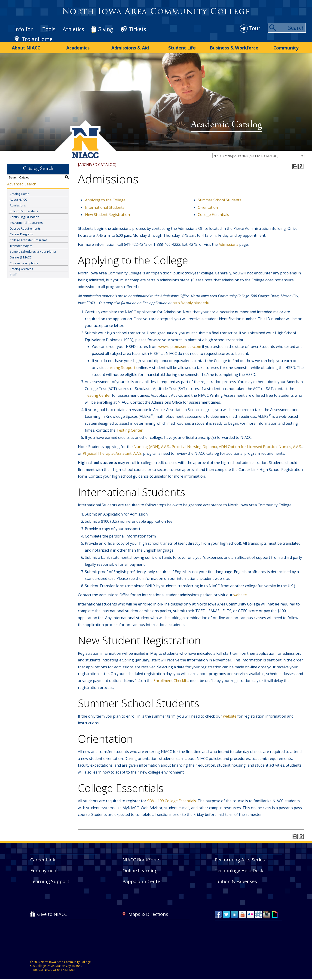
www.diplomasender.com (180, 344)
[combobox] (259, 153)
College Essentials (213, 212)
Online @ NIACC (21, 255)
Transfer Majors (21, 243)
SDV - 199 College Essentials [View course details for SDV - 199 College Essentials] (172, 798)
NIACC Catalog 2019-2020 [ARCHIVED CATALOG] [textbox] (246, 154)
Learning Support (120, 365)
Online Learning (140, 868)
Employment (44, 868)
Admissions (18, 203)
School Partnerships (24, 209)
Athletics (73, 29)
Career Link (43, 857)
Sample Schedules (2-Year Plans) (33, 249)
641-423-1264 (66, 967)
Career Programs (22, 232)
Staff (13, 272)
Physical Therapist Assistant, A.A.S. (112, 451)
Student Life (182, 47)
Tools (49, 29)
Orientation (208, 205)
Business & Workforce (234, 47)
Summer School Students (220, 198)
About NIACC (26, 47)
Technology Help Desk (239, 868)
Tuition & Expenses (236, 879)
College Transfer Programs (29, 237)
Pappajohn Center (142, 879)
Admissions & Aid (130, 47)
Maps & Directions (148, 912)
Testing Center (98, 393)
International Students (105, 205)
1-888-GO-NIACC (41, 967)
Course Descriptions (24, 261)
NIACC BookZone (141, 857)
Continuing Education (24, 214)
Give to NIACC (52, 912)
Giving (105, 29)
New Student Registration (107, 212)
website (240, 593)
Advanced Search (22, 182)
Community (286, 47)
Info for (24, 29)
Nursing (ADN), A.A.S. (152, 444)
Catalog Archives (21, 266)
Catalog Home (20, 191)
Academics (78, 47)
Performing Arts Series (240, 857)
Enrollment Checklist (172, 678)
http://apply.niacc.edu (191, 300)
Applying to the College (105, 198)
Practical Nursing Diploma (194, 444)
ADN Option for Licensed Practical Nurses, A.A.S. (260, 444)
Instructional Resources (26, 220)
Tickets (137, 29)
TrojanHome (37, 39)
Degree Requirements (25, 226)
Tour (255, 28)
